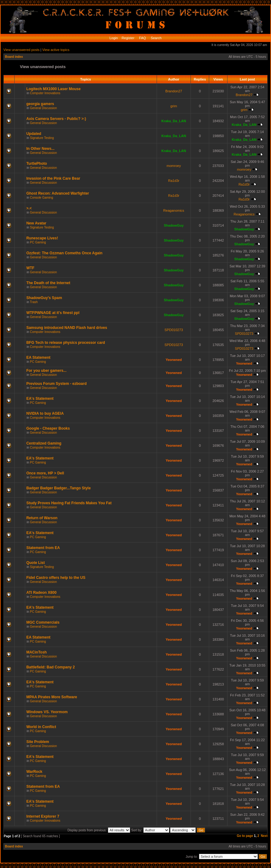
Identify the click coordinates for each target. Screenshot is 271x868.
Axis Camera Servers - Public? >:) (56, 119)
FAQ (142, 38)
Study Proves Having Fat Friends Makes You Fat (69, 503)
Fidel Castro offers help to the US (56, 578)
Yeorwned (174, 360)
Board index (14, 57)
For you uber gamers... (46, 371)
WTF (30, 268)
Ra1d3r (174, 181)
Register (127, 38)
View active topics (56, 50)
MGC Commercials (43, 622)
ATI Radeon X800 (41, 593)
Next (264, 836)
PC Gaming (38, 242)
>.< (29, 208)
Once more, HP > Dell (45, 473)
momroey (174, 166)
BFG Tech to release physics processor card (66, 343)
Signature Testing (42, 138)
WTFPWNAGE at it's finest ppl (53, 313)
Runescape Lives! (42, 238)
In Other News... (41, 149)
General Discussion (43, 108)
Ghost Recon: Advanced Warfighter (58, 193)
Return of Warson (42, 518)
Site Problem (38, 742)
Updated (34, 134)
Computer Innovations (45, 93)
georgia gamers (40, 104)
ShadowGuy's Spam (44, 298)
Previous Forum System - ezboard (57, 384)
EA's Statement (40, 399)
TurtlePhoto (37, 164)
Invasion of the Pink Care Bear (53, 178)
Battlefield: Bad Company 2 (51, 667)
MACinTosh (37, 652)
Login (114, 38)
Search (156, 38)
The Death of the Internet (48, 283)
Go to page (245, 836)
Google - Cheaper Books (48, 428)
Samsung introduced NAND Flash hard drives (67, 328)
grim (174, 106)
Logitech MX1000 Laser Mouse (54, 89)
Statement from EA (43, 548)
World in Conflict (41, 727)
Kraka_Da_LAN (174, 121)
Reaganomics (174, 210)
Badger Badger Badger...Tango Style (59, 488)
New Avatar (36, 223)
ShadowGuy (174, 225)
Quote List (36, 563)
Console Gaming (41, 198)
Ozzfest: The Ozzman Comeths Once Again (64, 253)
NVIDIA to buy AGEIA (45, 413)
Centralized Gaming (44, 443)
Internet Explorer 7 (43, 816)
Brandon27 (174, 91)
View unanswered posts (21, 50)
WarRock (34, 772)
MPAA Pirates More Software (52, 697)
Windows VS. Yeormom (47, 712)
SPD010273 (174, 330)
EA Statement (39, 358)
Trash (34, 302)
